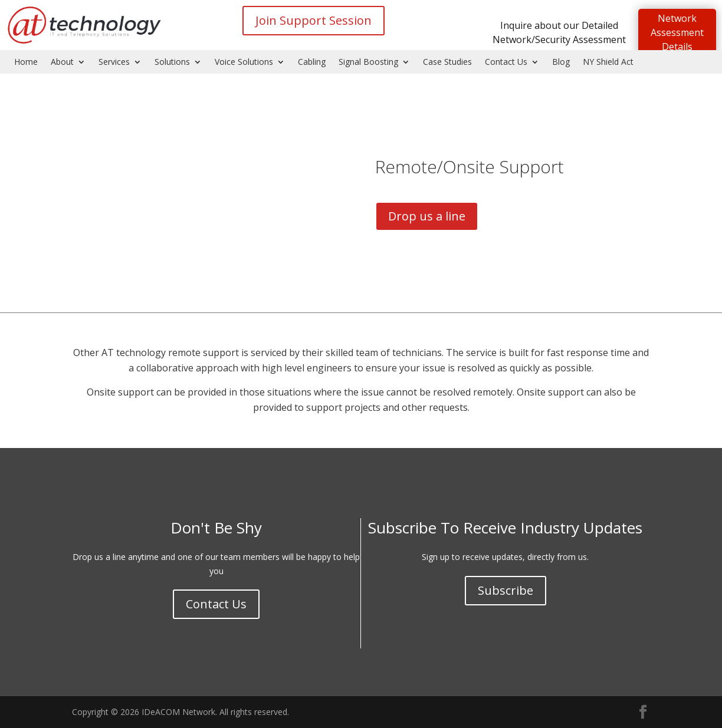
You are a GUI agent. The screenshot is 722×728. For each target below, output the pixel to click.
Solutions (172, 62)
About (62, 62)
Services (114, 62)
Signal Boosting (368, 62)
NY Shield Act (608, 62)
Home (26, 62)
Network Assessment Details (677, 32)
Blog (561, 62)
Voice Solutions (244, 62)
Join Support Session (314, 20)
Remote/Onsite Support (470, 167)
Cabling (312, 62)
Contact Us (506, 62)
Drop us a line (427, 216)
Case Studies (447, 62)
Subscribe (506, 590)
